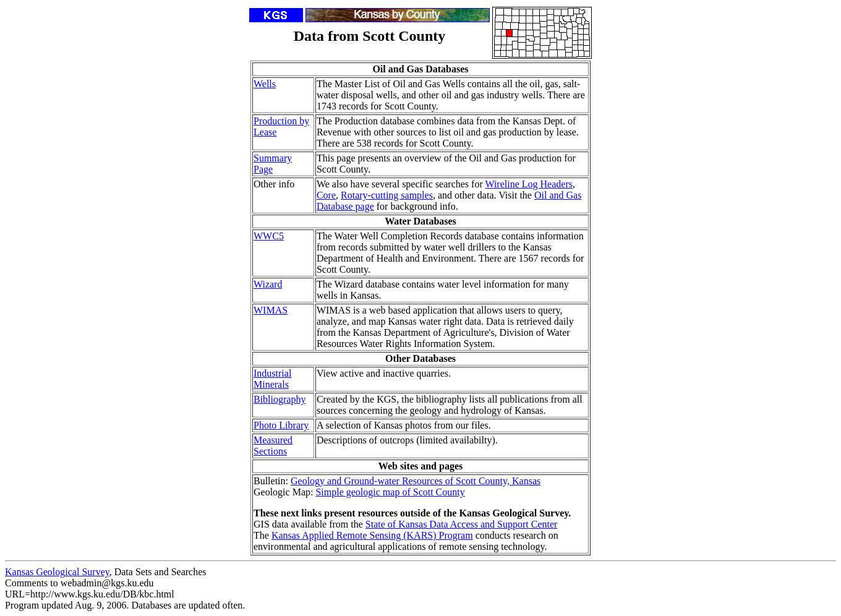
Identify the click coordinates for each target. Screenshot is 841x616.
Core (326, 195)
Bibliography (280, 399)
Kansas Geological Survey (57, 572)
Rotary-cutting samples (387, 195)
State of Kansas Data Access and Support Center (462, 524)
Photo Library (281, 425)
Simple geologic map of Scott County (390, 492)
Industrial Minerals (272, 379)
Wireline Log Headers (529, 184)
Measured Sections (273, 446)
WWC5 (269, 236)
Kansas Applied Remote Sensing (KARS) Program (372, 535)
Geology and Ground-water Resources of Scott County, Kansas (416, 481)
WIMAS (271, 310)
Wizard (268, 284)
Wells (265, 84)
